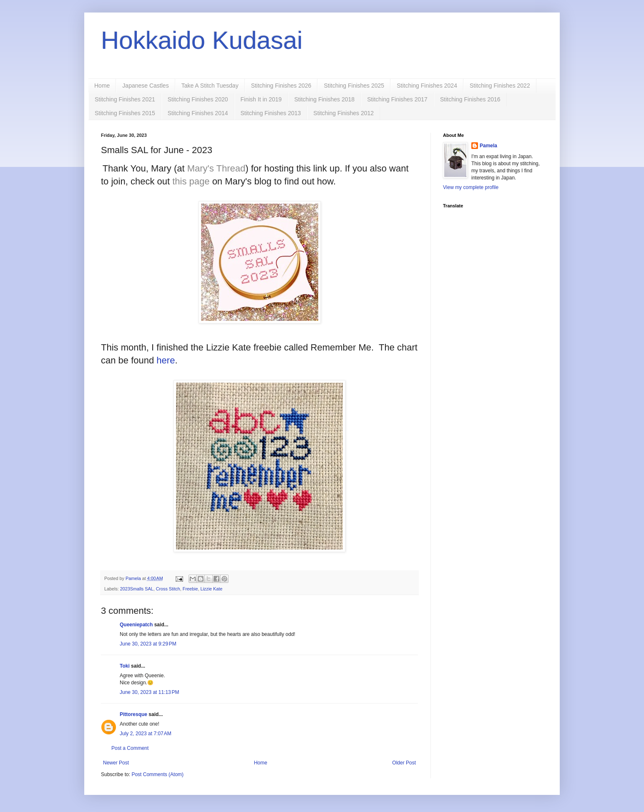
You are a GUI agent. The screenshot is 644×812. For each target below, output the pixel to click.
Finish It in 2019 (261, 99)
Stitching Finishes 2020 (198, 99)
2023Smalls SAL (137, 589)
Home (102, 86)
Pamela (488, 146)
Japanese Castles (145, 86)
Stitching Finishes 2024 (427, 86)
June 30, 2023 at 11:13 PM (149, 692)
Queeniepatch (136, 625)
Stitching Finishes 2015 (125, 113)
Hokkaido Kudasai (202, 40)
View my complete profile (471, 187)
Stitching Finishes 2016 (470, 99)
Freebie (190, 589)
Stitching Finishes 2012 (343, 113)
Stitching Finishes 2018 (324, 99)
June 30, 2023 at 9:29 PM (148, 644)
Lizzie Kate (211, 589)
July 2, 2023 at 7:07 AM (146, 734)
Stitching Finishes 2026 (281, 86)
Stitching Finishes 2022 (500, 86)
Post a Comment (130, 748)
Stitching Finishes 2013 (271, 113)
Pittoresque (133, 714)
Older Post (404, 763)
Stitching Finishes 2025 (354, 86)
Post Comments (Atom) (157, 774)
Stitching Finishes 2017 (397, 99)
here (166, 360)
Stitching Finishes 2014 (198, 113)
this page (191, 181)
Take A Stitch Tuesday (210, 86)
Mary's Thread (216, 168)
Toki (125, 666)
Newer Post (116, 763)
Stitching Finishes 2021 (125, 99)
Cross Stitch (168, 589)
